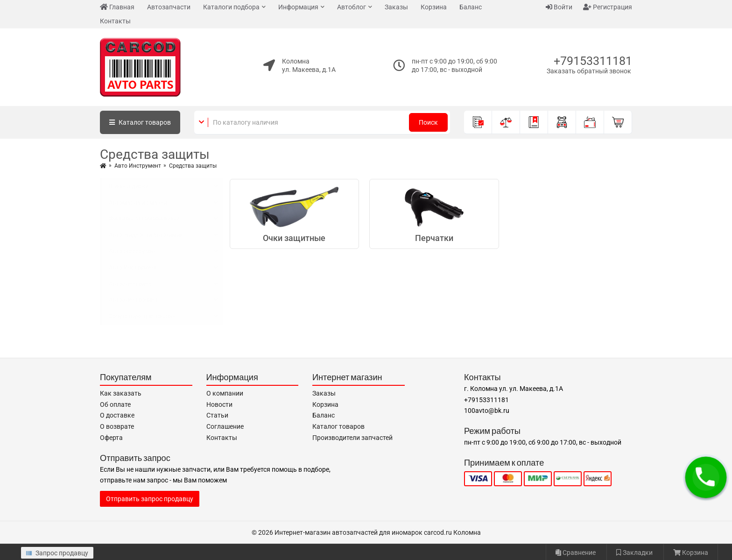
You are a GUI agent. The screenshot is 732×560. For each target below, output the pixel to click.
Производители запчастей (352, 438)
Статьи (217, 415)
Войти (559, 7)
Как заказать (121, 393)
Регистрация (608, 7)
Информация (298, 7)
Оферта (111, 438)
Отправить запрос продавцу (150, 499)
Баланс (471, 7)
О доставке (117, 415)
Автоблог (352, 7)
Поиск (428, 122)
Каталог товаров (338, 426)
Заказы (396, 7)
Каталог (140, 122)
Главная (117, 7)
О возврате (117, 426)
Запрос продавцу (57, 553)
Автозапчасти (169, 7)
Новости (219, 404)
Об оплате (115, 404)
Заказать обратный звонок (589, 71)
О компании (225, 393)
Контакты (115, 21)
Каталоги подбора (231, 7)
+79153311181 (593, 61)
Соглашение (225, 426)
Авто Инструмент (138, 166)
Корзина (434, 7)
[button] (706, 477)
